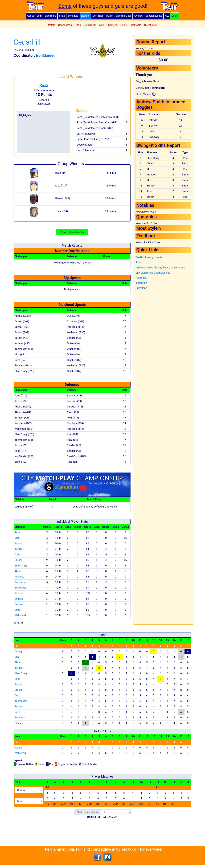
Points (52, 25)
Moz (17, 538)
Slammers (50, 16)
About (31, 16)
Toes (17, 555)
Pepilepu (20, 577)
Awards (138, 16)
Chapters (112, 25)
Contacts (136, 25)
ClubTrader (90, 25)
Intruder (19, 549)
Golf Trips (98, 16)
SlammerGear (123, 16)
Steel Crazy (21, 566)
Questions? (150, 25)
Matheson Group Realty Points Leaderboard (160, 268)
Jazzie (18, 593)
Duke (17, 610)
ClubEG (124, 25)
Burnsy (18, 560)
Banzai (18, 544)
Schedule (73, 16)
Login (175, 16)
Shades (19, 599)
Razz (44, 85)
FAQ (101, 25)
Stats (62, 16)
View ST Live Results (72, 232)
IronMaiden (21, 588)
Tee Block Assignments (149, 257)
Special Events (154, 16)
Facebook (141, 278)
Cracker (19, 604)
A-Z (167, 16)
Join (39, 16)
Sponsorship (65, 25)
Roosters (20, 582)
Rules (109, 16)
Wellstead (20, 615)
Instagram (141, 283)
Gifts (78, 25)
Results (85, 16)
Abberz (19, 571)
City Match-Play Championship (153, 273)
